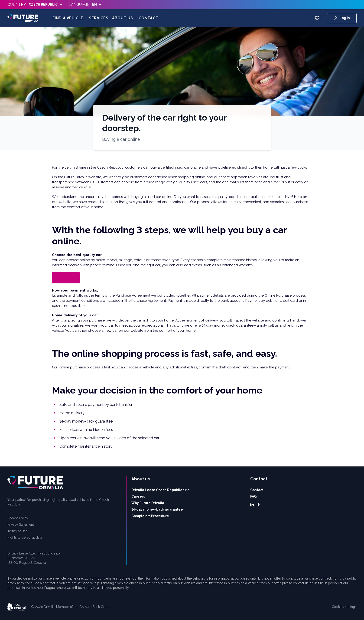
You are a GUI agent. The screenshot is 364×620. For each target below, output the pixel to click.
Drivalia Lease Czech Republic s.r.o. (161, 490)
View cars (66, 277)
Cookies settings (344, 607)
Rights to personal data (25, 538)
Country (17, 5)
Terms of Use (17, 531)
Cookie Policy (18, 518)
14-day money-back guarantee (157, 509)
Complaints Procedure (150, 516)
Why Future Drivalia (148, 503)
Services (99, 18)
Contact (148, 18)
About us (123, 18)
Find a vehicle (68, 18)
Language (79, 5)
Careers (138, 496)
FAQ (253, 496)
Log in (342, 18)
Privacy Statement (21, 525)
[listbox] (45, 5)
